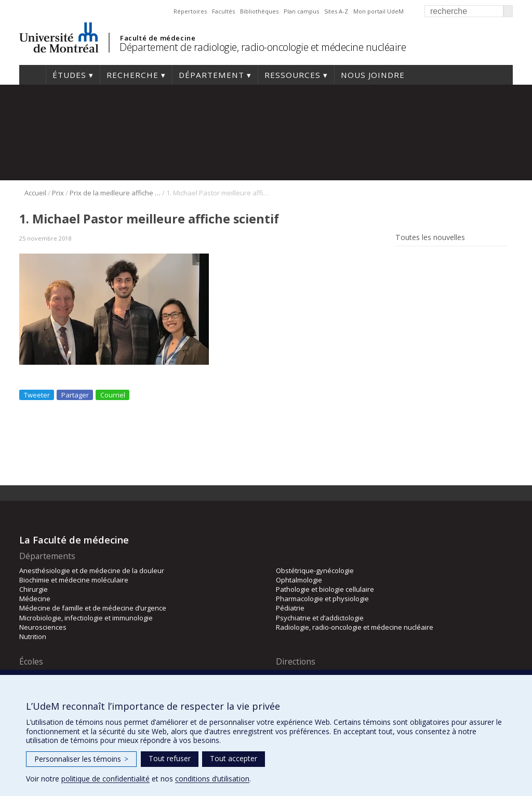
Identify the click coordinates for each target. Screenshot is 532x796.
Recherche (132, 75)
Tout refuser (170, 758)
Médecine (35, 599)
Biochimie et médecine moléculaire (74, 580)
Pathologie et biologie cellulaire (325, 589)
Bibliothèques (259, 11)
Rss (402, 261)
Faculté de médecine (158, 38)
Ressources (292, 75)
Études (69, 75)
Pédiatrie (290, 608)
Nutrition (33, 636)
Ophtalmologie (299, 580)
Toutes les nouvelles (430, 237)
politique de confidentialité (105, 779)
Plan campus (301, 11)
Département (211, 75)
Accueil (32, 75)
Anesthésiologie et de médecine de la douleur (92, 571)
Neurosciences (43, 627)
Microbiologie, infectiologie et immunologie (86, 618)
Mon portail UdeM (378, 11)
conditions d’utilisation (212, 779)
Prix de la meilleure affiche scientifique (115, 193)
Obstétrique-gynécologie (315, 571)
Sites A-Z (336, 11)
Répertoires (190, 11)
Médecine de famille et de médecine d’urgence (93, 608)
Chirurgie (34, 589)
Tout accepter (234, 758)
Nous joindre (373, 75)
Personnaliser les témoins (81, 759)
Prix (58, 193)
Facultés (223, 11)
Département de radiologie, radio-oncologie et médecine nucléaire (263, 47)
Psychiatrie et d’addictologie (320, 618)
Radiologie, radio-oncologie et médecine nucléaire (355, 627)
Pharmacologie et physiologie (322, 599)
